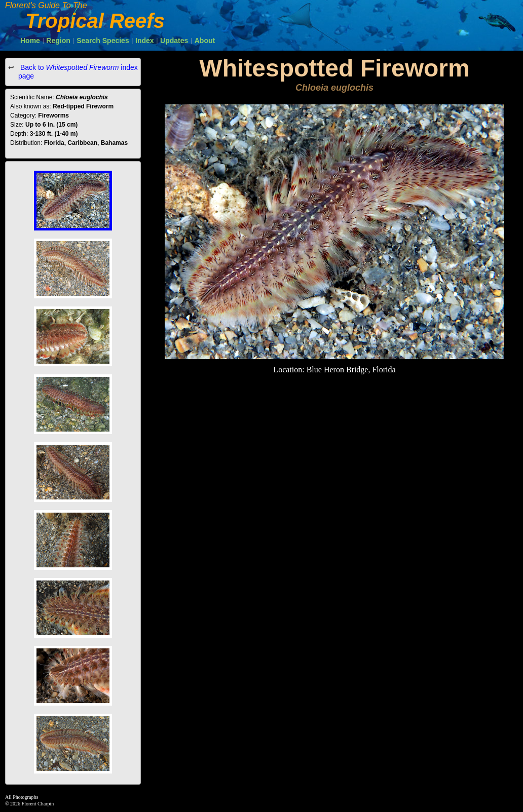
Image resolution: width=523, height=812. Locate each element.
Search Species (103, 41)
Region (58, 41)
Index (145, 41)
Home (30, 41)
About (205, 41)
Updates (174, 41)
